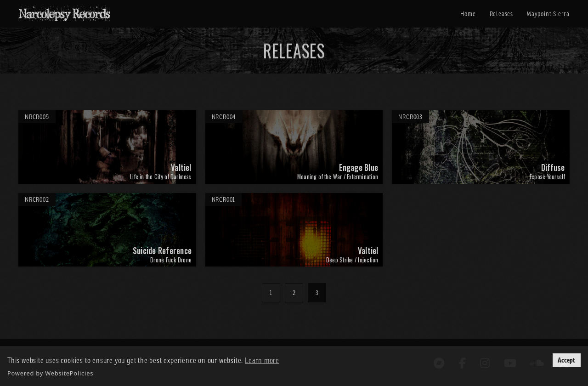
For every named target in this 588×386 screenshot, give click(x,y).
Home (468, 14)
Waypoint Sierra (548, 14)
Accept (566, 360)
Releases (501, 14)
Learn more (262, 360)
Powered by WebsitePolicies (50, 373)
